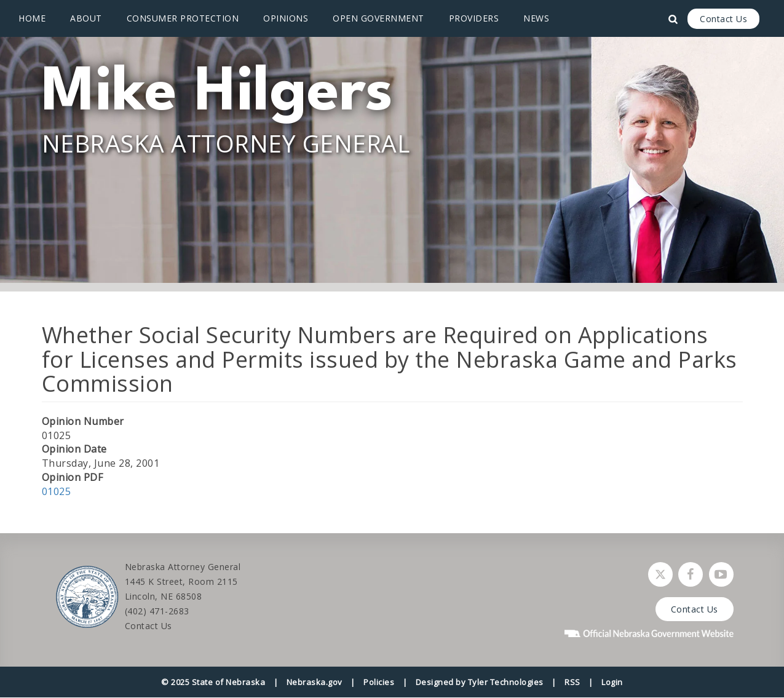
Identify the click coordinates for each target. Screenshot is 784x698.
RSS (572, 682)
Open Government (378, 18)
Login (612, 682)
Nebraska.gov (315, 682)
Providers (474, 18)
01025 (57, 491)
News (536, 18)
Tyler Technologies (506, 682)
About (86, 18)
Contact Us (723, 19)
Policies (379, 682)
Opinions (286, 18)
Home (32, 18)
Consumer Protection (183, 18)
